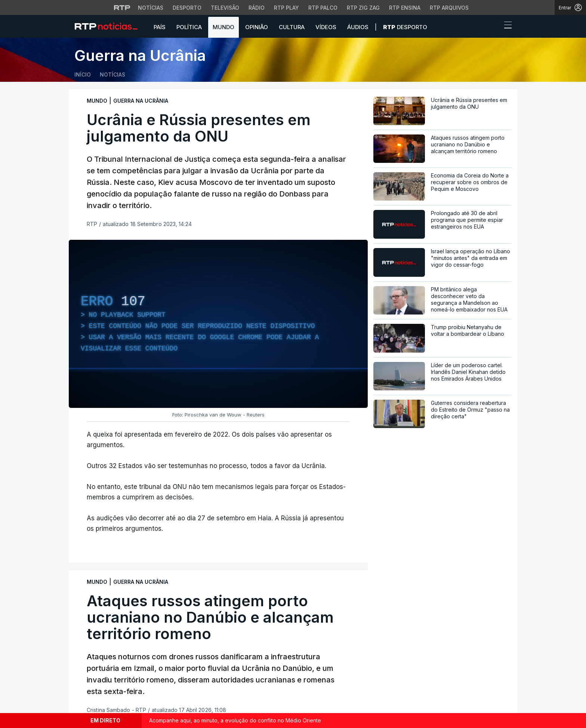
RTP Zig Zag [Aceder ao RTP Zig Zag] (363, 8)
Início (83, 75)
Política (189, 27)
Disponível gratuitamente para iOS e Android (435, 665)
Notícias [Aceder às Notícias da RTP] (151, 8)
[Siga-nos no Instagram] (103, 685)
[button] (494, 27)
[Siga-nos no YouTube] (115, 685)
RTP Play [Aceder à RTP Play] (286, 8)
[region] (218, 324)
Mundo (223, 27)
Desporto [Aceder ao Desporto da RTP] (187, 8)
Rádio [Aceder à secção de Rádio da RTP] (257, 8)
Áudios (358, 27)
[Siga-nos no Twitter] (91, 686)
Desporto (405, 27)
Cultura (292, 27)
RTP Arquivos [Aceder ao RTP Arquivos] (449, 8)
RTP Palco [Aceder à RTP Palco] (323, 8)
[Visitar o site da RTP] (122, 7)
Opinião (257, 27)
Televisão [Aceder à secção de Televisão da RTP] (225, 8)
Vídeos (326, 27)
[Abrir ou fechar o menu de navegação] (506, 26)
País (160, 27)
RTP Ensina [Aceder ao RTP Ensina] (405, 8)
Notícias (112, 75)
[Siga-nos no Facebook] (79, 686)
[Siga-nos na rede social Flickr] (127, 685)
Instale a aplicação (404, 640)
